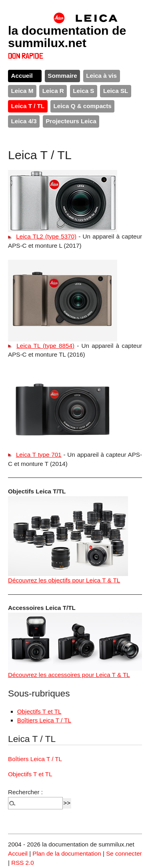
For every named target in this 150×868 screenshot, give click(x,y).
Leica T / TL (28, 106)
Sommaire (62, 76)
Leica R (53, 91)
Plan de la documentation (67, 853)
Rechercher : (25, 792)
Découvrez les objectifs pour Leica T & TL (64, 580)
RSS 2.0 (23, 863)
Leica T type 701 (39, 455)
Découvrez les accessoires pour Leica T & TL (69, 675)
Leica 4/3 (24, 121)
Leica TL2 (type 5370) (46, 236)
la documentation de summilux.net (67, 36)
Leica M (22, 91)
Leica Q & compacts (83, 106)
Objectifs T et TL (39, 711)
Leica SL (116, 91)
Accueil (22, 76)
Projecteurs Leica (71, 121)
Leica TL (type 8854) (45, 346)
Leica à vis (101, 76)
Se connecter (124, 853)
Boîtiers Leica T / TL (44, 720)
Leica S (83, 91)
